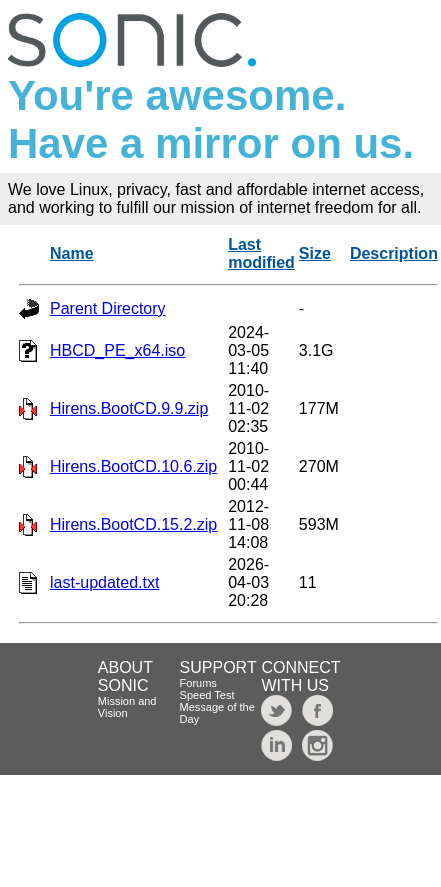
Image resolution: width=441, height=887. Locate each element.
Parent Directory (108, 308)
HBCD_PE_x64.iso (117, 350)
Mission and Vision (127, 707)
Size (315, 253)
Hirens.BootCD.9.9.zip (129, 408)
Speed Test (207, 695)
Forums (198, 683)
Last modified (261, 253)
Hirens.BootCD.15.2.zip (133, 524)
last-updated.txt (104, 582)
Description (394, 253)
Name (72, 253)
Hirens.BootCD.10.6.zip (133, 466)
